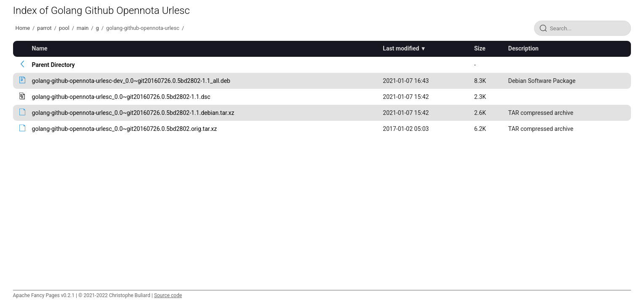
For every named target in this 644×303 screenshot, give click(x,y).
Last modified (401, 48)
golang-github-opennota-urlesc (143, 28)
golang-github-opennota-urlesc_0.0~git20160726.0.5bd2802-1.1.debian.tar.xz (133, 113)
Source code (168, 295)
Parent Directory (53, 65)
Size (480, 48)
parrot (44, 28)
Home (23, 28)
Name (40, 48)
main (83, 28)
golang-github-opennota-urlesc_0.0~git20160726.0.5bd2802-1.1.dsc (121, 97)
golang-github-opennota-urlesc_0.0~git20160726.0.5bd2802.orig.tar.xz (124, 129)
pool (64, 28)
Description (524, 48)
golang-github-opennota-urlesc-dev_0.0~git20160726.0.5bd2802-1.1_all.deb (131, 81)
